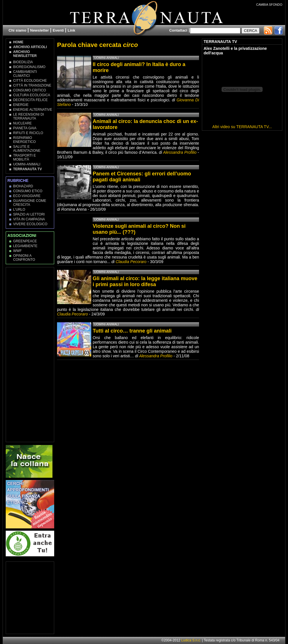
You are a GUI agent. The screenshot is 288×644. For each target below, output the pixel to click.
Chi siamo (17, 30)
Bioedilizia (23, 62)
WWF (17, 251)
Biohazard (23, 186)
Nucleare (22, 123)
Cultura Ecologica (32, 95)
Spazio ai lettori (29, 214)
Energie (21, 105)
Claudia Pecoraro (131, 262)
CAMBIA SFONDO (269, 5)
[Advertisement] (30, 354)
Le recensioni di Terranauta (29, 116)
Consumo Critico (30, 90)
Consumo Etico (28, 191)
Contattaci (178, 30)
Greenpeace (25, 241)
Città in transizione (32, 85)
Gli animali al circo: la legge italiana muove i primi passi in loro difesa (145, 281)
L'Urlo (19, 210)
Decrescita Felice (30, 100)
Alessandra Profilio (180, 152)
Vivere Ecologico (30, 224)
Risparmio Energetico (24, 140)
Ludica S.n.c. (191, 640)
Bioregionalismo (29, 67)
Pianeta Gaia (25, 128)
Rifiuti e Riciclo (28, 133)
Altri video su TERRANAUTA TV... (242, 127)
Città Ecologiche (30, 81)
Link (71, 30)
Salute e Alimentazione (27, 149)
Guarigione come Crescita (30, 203)
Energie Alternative (33, 110)
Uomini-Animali (27, 164)
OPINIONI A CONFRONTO (24, 258)
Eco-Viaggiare (27, 196)
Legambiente (25, 246)
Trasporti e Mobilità (25, 157)
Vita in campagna (29, 219)
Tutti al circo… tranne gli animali (132, 331)
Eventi (58, 30)
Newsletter (40, 30)
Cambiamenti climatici (25, 74)
